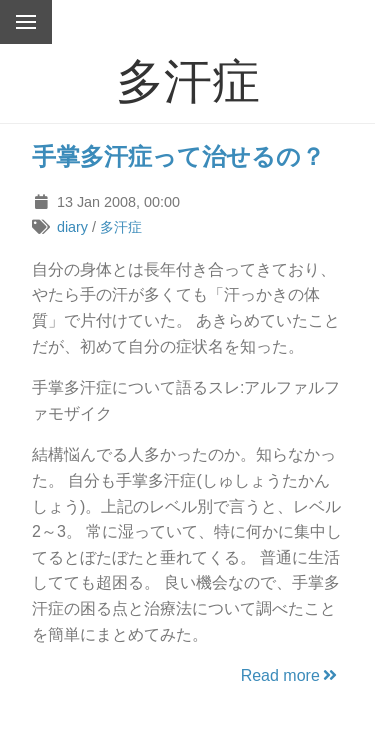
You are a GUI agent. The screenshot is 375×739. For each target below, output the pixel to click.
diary (72, 227)
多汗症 (121, 227)
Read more (290, 675)
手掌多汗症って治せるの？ (178, 156)
